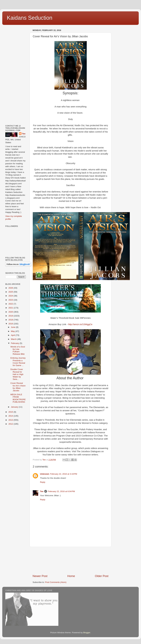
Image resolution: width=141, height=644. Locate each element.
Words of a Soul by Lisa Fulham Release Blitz (18, 350)
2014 (11, 416)
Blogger (87, 633)
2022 (11, 304)
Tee (42, 491)
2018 (11, 320)
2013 (11, 420)
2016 (11, 324)
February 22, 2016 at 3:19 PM (64, 474)
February (15, 343)
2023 (11, 300)
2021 (11, 308)
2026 (11, 288)
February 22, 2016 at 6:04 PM (61, 491)
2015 (11, 412)
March (14, 339)
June (13, 327)
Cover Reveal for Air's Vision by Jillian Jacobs (18, 387)
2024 (11, 296)
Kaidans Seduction (30, 18)
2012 (11, 424)
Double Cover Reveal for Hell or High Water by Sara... (17, 374)
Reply (43, 482)
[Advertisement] (70, 561)
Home (71, 576)
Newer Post (40, 576)
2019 (11, 316)
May (13, 331)
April (13, 335)
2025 (11, 292)
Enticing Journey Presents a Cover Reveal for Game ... (18, 362)
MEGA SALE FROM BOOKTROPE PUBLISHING (18, 398)
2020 (11, 312)
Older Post (102, 576)
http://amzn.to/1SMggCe (80, 324)
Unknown (45, 474)
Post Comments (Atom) (56, 582)
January (15, 407)
